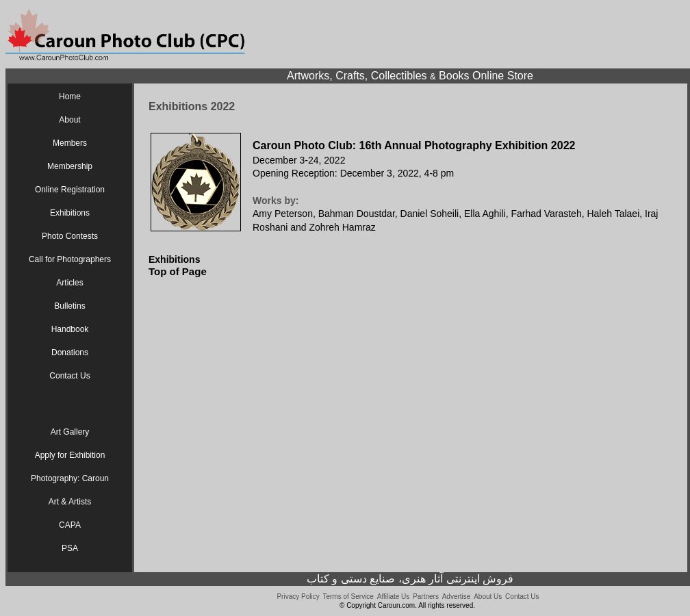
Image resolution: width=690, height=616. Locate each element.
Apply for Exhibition (70, 455)
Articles (69, 283)
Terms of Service (348, 596)
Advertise (457, 596)
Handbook (70, 329)
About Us (488, 596)
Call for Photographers (70, 259)
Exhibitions (70, 213)
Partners (426, 596)
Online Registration (70, 190)
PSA (70, 548)
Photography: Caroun (70, 478)
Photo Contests (70, 236)
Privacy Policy (298, 596)
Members (70, 143)
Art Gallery (70, 432)
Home (70, 97)
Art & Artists (70, 502)
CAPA (70, 525)
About (69, 120)
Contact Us (69, 376)
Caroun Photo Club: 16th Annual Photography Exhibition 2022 (414, 145)
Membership (70, 166)
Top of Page (178, 271)
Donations (70, 352)
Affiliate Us (394, 596)
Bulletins (69, 306)
